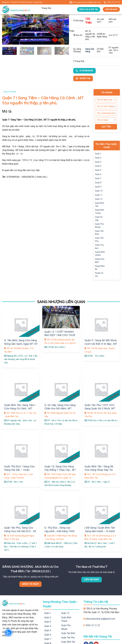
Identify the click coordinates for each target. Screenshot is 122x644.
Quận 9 (98, 187)
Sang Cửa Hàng (90, 50)
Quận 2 (98, 158)
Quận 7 (98, 178)
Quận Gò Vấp (99, 218)
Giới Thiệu (69, 31)
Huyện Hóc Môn (100, 261)
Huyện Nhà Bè (100, 268)
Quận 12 (99, 199)
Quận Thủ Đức (99, 246)
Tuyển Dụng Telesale (52, 31)
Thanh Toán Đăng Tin (53, 23)
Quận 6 (98, 174)
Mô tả (7, 111)
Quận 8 (98, 183)
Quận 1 (98, 154)
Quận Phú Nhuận (99, 226)
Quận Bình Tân (100, 205)
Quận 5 (98, 170)
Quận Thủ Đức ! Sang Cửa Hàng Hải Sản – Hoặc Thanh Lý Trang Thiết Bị (19, 470)
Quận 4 (98, 166)
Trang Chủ (46, 8)
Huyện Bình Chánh (100, 254)
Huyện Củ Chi (99, 274)
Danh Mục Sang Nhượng (54, 16)
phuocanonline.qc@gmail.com (101, 619)
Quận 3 (98, 162)
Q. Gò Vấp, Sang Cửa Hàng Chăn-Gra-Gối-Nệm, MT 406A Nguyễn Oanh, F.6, (60, 409)
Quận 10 (99, 191)
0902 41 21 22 (93, 625)
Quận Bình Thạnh (100, 211)
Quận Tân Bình (99, 233)
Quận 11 (99, 195)
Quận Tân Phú (99, 239)
